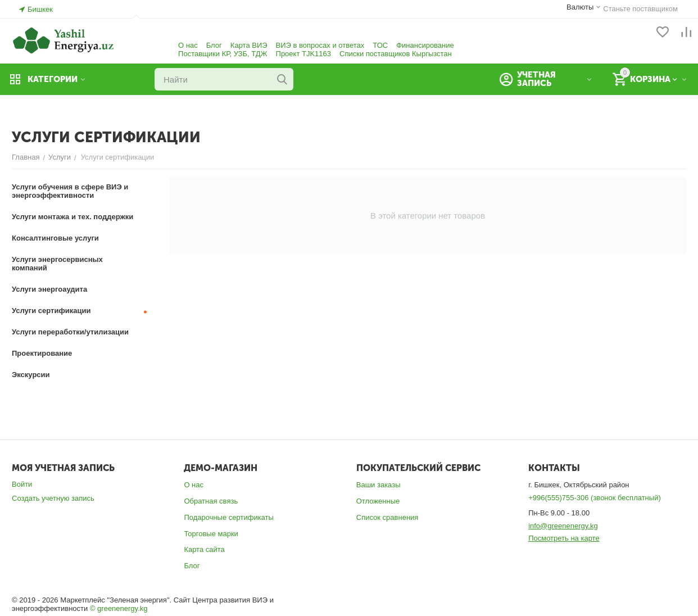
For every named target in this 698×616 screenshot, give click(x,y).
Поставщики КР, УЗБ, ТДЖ (223, 54)
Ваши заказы (379, 485)
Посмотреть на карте (564, 538)
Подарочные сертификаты (228, 517)
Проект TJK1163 (303, 54)
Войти (22, 484)
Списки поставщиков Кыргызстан (396, 54)
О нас (188, 45)
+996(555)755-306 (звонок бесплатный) (595, 498)
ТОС (380, 45)
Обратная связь (211, 501)
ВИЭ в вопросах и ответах (320, 45)
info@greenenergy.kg (563, 526)
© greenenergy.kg (119, 608)
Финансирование (425, 45)
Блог (214, 45)
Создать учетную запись (53, 498)
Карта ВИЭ (249, 45)
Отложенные (378, 501)
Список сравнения (387, 517)
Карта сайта (204, 549)
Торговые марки (211, 534)
